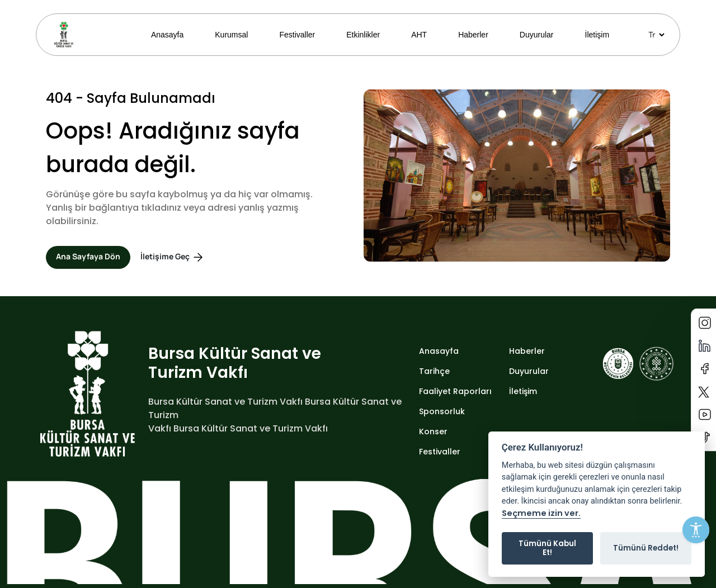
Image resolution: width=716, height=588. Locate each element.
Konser (433, 431)
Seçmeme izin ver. (541, 514)
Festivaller (297, 35)
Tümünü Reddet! (646, 548)
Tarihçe (434, 371)
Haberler (473, 35)
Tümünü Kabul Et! (547, 548)
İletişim (597, 35)
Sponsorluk (442, 411)
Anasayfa (167, 35)
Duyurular (537, 35)
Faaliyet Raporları (455, 391)
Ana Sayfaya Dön (88, 256)
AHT (419, 35)
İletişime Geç (173, 257)
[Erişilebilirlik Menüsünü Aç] (696, 530)
